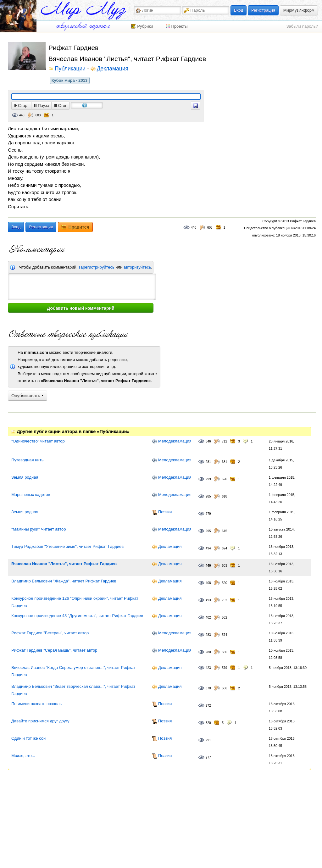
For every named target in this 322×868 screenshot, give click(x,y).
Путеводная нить (27, 460)
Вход (239, 10)
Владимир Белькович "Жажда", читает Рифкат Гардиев (64, 581)
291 (208, 740)
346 (208, 441)
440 (22, 115)
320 (208, 723)
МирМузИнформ (299, 10)
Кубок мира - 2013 (70, 80)
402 (208, 618)
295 (208, 531)
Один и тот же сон (28, 738)
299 (208, 479)
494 (208, 548)
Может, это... (23, 756)
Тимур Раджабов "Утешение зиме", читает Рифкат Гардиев (67, 546)
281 (208, 462)
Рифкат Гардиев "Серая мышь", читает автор (54, 650)
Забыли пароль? (302, 26)
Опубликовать (28, 396)
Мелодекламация (175, 441)
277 (208, 757)
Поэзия (165, 512)
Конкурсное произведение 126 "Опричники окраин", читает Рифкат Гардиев (75, 602)
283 (208, 635)
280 (208, 652)
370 (208, 688)
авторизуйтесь (137, 267)
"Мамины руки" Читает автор (39, 529)
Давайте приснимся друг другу (40, 721)
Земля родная (25, 477)
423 (208, 668)
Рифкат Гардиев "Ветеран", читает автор (50, 633)
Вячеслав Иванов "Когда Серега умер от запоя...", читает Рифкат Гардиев (73, 671)
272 (208, 706)
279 (208, 514)
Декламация (113, 69)
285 (208, 496)
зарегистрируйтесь (97, 267)
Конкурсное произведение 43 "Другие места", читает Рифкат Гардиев (77, 616)
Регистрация (263, 10)
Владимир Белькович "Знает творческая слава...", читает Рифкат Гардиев (73, 690)
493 (208, 600)
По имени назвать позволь (36, 704)
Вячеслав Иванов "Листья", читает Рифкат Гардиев (64, 564)
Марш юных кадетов (31, 495)
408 (208, 583)
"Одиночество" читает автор (38, 441)
